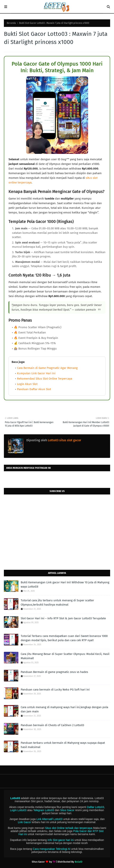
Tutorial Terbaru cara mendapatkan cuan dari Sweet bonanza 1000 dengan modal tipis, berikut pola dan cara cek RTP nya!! (64, 638)
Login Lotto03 (18, 810)
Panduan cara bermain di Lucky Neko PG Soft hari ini (55, 690)
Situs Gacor (67, 810)
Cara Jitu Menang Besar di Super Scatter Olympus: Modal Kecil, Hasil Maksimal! (65, 656)
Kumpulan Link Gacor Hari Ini (36, 373)
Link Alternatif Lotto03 (49, 819)
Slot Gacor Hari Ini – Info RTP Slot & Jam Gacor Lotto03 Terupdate (63, 618)
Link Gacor (24, 822)
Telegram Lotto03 (44, 810)
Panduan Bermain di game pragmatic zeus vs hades (54, 672)
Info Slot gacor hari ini (60, 840)
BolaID (78, 862)
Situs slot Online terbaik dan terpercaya (69, 828)
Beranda (11, 23)
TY (54, 862)
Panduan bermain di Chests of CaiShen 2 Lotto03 (52, 725)
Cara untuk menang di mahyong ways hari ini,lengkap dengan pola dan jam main (64, 709)
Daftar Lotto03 (96, 807)
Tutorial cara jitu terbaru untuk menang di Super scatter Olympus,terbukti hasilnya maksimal (57, 603)
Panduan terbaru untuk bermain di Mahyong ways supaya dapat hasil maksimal (63, 745)
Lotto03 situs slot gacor (64, 440)
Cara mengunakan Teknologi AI (51, 849)
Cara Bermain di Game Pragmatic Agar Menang (47, 368)
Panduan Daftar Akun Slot (34, 389)
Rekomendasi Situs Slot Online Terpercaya (45, 379)
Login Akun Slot (27, 384)
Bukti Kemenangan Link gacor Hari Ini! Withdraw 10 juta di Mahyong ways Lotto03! (65, 585)
